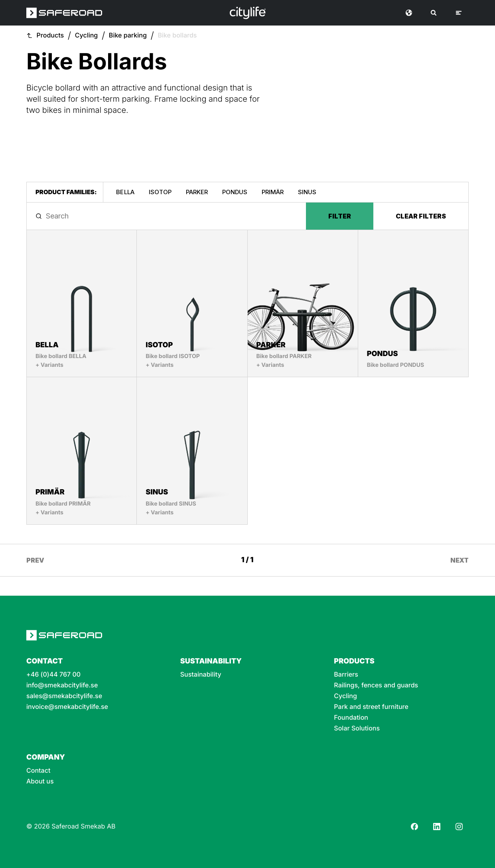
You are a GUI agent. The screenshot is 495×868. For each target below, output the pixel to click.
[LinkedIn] (437, 827)
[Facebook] (414, 827)
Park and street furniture (371, 707)
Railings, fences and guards (376, 685)
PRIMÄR (273, 192)
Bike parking (128, 35)
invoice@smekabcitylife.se (67, 707)
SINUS (307, 192)
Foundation (351, 717)
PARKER (197, 192)
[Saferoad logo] (64, 13)
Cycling (87, 35)
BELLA (125, 192)
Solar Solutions (357, 728)
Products (50, 35)
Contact (38, 771)
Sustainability (201, 674)
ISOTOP (160, 192)
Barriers (346, 674)
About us (40, 781)
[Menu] (459, 13)
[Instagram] (459, 827)
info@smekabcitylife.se (62, 685)
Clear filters (421, 216)
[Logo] (248, 13)
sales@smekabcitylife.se (64, 696)
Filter (340, 216)
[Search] (434, 13)
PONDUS (235, 192)
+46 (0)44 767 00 (53, 674)
